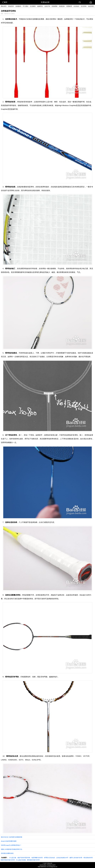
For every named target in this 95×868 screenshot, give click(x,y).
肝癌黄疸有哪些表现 (7, 853)
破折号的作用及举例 (24, 858)
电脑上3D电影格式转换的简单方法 (12, 849)
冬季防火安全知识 (49, 858)
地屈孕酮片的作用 (37, 858)
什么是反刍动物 (21, 860)
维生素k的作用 (88, 858)
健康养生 (40, 6)
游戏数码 (18, 6)
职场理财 (55, 6)
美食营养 (11, 6)
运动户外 (47, 6)
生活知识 (76, 6)
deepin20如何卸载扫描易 (9, 841)
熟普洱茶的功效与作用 (8, 860)
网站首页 (4, 6)
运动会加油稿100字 (62, 858)
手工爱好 (26, 6)
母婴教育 (69, 6)
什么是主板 (13, 858)
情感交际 (62, 6)
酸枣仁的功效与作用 (76, 858)
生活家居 (33, 6)
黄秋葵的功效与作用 (33, 860)
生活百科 (84, 6)
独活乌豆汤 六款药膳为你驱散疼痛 (12, 837)
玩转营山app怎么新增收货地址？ (11, 845)
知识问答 (91, 6)
